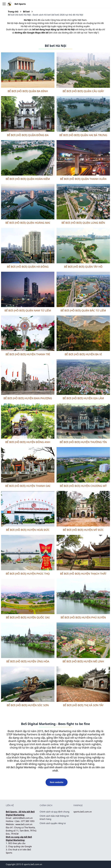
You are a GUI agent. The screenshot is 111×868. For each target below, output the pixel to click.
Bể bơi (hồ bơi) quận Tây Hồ (83, 267)
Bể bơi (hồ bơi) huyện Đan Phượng (28, 398)
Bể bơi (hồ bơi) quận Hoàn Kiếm (28, 179)
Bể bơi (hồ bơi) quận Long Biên (83, 223)
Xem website (57, 782)
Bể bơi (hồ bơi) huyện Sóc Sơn (28, 705)
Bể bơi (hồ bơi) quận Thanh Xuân (83, 179)
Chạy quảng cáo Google (20, 846)
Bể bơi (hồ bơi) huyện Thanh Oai (28, 486)
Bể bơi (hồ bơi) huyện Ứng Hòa (28, 661)
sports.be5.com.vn (83, 812)
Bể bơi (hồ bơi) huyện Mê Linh (83, 661)
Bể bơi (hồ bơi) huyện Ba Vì (83, 354)
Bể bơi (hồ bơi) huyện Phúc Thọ (28, 574)
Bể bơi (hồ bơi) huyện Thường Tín (83, 442)
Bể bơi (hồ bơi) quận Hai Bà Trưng (83, 135)
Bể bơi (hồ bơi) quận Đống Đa (28, 135)
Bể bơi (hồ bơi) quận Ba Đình (28, 91)
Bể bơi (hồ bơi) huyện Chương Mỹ (83, 486)
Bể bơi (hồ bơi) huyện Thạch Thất (83, 574)
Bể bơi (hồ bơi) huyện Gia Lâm (83, 398)
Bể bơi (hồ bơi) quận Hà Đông (28, 267)
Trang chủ (13, 12)
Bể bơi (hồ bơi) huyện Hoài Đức (28, 530)
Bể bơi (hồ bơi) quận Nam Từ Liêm (28, 310)
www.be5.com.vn (24, 824)
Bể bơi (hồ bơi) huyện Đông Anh (28, 442)
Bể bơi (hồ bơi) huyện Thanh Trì (28, 354)
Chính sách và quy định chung (55, 812)
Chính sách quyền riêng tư (53, 823)
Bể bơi (26, 12)
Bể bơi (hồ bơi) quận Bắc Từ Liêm (83, 310)
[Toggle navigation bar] (4, 4)
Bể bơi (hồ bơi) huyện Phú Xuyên (83, 617)
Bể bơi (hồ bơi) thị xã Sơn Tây (83, 705)
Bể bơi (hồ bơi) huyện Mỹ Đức (83, 530)
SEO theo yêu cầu (17, 843)
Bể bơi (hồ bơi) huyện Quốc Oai (28, 617)
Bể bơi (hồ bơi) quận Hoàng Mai (28, 223)
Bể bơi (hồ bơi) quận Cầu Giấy (83, 91)
